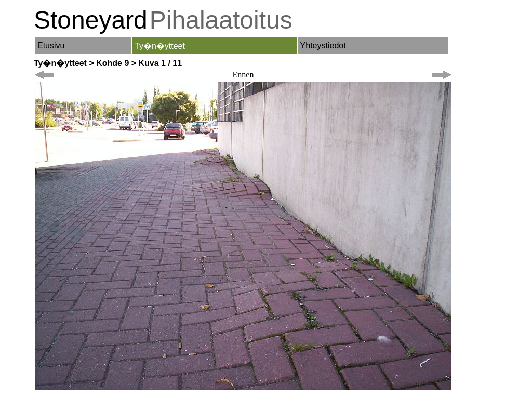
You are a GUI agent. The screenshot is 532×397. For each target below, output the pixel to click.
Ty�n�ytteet (60, 63)
